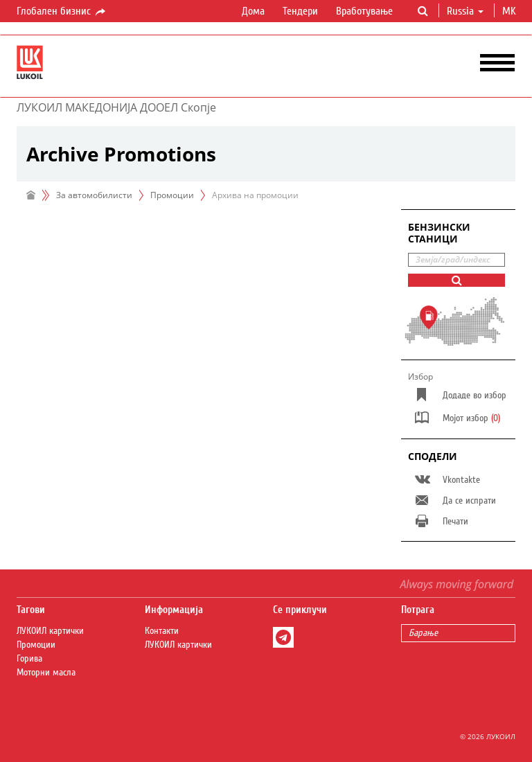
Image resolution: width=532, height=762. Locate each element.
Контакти (162, 631)
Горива (29, 659)
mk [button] (511, 11)
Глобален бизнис (62, 12)
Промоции (172, 195)
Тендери (300, 11)
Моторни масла (46, 673)
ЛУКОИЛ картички (50, 631)
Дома (253, 11)
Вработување (364, 11)
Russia (465, 11)
